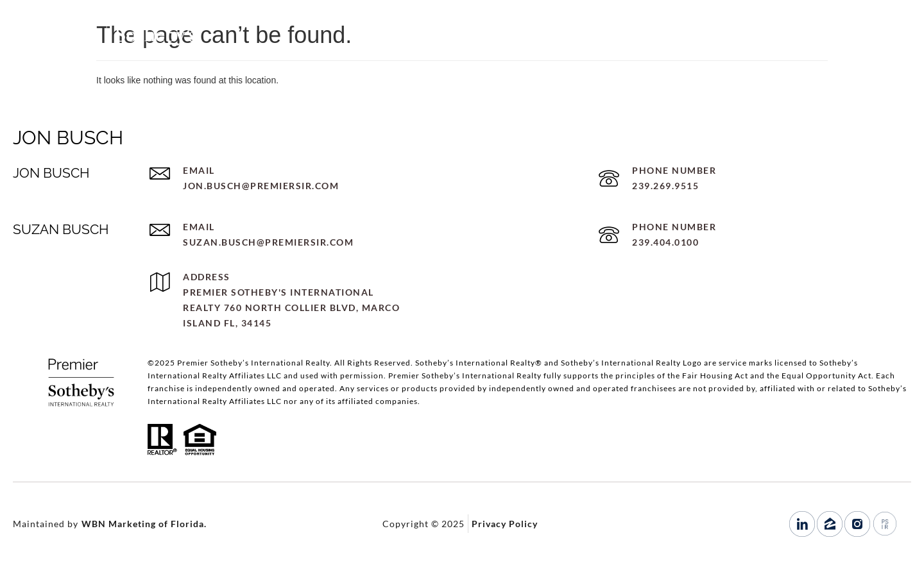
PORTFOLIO (573, 40)
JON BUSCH (68, 138)
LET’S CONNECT (750, 40)
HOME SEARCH (656, 40)
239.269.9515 (841, 40)
